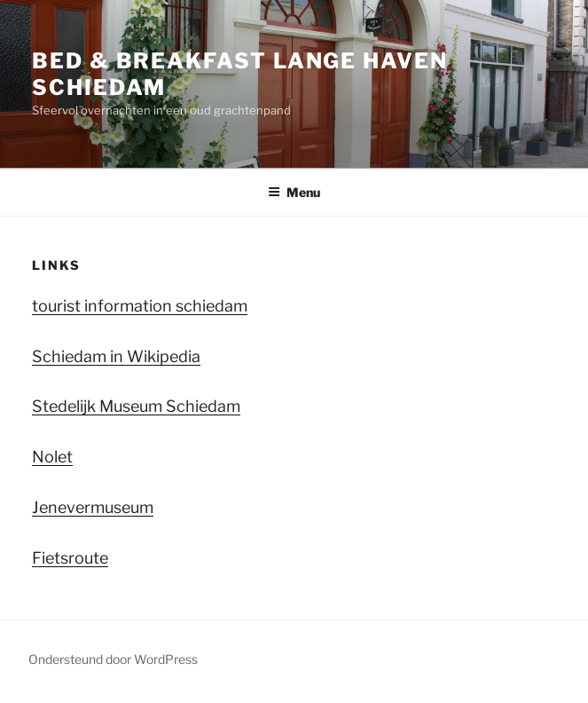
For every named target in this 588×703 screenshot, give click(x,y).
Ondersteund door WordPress (113, 659)
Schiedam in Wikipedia (116, 356)
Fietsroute (70, 558)
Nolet (52, 457)
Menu (294, 192)
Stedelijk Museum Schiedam (136, 406)
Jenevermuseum (93, 507)
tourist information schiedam (140, 306)
